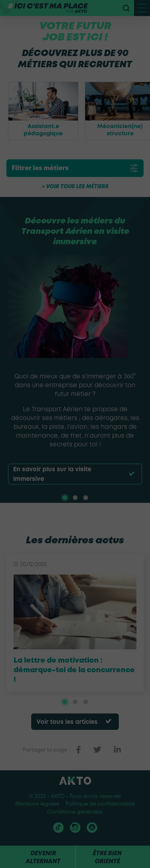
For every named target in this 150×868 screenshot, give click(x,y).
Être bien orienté (107, 858)
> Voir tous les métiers (75, 187)
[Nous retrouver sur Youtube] (92, 828)
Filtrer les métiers (40, 168)
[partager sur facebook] (78, 750)
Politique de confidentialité (100, 804)
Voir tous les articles (67, 722)
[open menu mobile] (142, 8)
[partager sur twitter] (97, 750)
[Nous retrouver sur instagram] (75, 828)
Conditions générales (75, 812)
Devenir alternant (43, 858)
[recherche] (126, 8)
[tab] (65, 498)
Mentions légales (37, 804)
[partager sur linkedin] (117, 750)
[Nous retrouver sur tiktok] (58, 828)
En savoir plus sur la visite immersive (52, 474)
